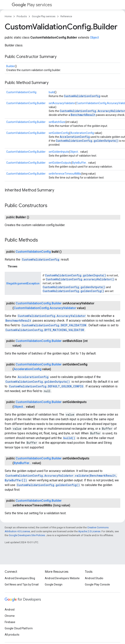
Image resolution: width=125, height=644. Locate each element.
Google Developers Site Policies (27, 535)
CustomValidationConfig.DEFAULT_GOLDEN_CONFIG (46, 386)
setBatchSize (57, 122)
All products (12, 635)
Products (22, 16)
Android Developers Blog (20, 578)
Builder (11, 66)
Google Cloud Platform (19, 628)
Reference (66, 16)
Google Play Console (97, 584)
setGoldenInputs (59, 152)
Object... (75, 152)
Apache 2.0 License (89, 531)
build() (69, 438)
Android (10, 610)
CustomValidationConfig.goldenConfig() (73, 291)
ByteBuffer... (80, 163)
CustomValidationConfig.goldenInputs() (76, 275)
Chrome (10, 616)
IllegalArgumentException (23, 283)
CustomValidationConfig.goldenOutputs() (87, 141)
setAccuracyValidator (62, 103)
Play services (32, 5)
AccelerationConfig (82, 133)
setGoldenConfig (59, 133)
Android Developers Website (62, 578)
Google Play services (44, 16)
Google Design (54, 584)
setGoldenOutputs (60, 163)
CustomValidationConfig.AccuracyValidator (45, 308)
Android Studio (94, 578)
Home (8, 16)
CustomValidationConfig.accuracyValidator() (80, 279)
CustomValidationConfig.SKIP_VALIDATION (54, 325)
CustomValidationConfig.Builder (26, 103)
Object (94, 37)
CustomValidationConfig (21, 92)
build (52, 92)
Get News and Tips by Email (22, 584)
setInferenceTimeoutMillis (65, 174)
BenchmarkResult (83, 115)
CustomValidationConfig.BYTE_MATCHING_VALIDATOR (45, 330)
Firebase (10, 622)
